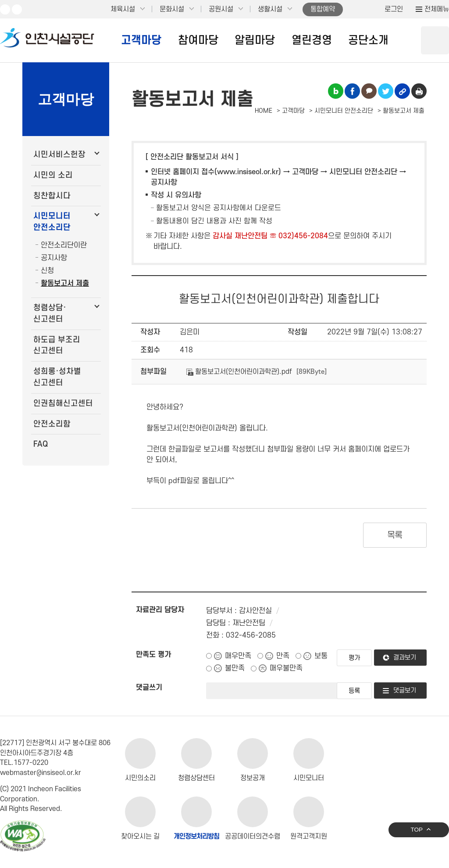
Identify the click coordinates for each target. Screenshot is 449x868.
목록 (395, 535)
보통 (321, 656)
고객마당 (141, 40)
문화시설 (172, 9)
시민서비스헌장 (59, 155)
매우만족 (238, 656)
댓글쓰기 (149, 688)
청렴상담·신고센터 (50, 314)
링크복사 (402, 91)
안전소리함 (52, 424)
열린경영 (312, 40)
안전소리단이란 (64, 245)
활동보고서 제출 (65, 283)
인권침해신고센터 (63, 404)
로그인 (394, 9)
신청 (47, 271)
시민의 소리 (53, 175)
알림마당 (255, 40)
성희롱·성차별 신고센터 (57, 377)
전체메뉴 (437, 9)
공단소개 (368, 40)
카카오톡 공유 (369, 91)
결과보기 (405, 658)
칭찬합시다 (52, 196)
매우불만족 (286, 668)
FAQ (41, 444)
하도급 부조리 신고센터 (57, 346)
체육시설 (123, 9)
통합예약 (323, 9)
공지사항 (54, 258)
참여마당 (198, 40)
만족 (283, 656)
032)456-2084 (303, 236)
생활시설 (270, 9)
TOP (417, 830)
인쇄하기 (419, 91)
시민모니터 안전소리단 (52, 222)
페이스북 (17, 9)
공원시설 (221, 9)
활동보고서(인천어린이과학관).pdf (239, 372)
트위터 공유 (386, 91)
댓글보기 (405, 690)
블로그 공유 (336, 91)
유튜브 (5, 9)
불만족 (235, 668)
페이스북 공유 (352, 91)
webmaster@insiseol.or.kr (41, 773)
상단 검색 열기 (435, 40)
